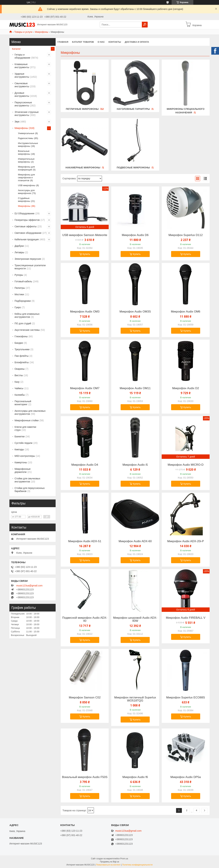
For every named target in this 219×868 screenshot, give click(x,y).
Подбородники (23, 301)
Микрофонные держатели (23, 470)
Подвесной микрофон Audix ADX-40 (85, 619)
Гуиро (18, 307)
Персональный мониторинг (23, 403)
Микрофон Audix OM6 (186, 312)
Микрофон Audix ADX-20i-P (186, 541)
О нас (101, 42)
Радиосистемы (26, 138)
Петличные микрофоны (82, 109)
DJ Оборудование (24, 213)
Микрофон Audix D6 (135, 235)
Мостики (19, 294)
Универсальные (26, 133)
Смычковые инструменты (22, 85)
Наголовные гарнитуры (133, 109)
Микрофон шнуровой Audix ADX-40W (135, 619)
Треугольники (22, 349)
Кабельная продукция (27, 239)
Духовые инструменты (22, 94)
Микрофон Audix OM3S (135, 312)
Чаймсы (19, 388)
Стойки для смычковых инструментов (27, 480)
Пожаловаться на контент (108, 865)
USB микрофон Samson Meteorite (85, 235)
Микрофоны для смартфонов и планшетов (26, 178)
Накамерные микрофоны (83, 168)
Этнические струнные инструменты (27, 114)
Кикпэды (19, 449)
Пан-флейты (22, 356)
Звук (17, 122)
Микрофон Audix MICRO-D (186, 465)
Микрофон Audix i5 (135, 465)
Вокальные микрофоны (24, 152)
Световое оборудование (28, 233)
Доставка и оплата (137, 42)
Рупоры (19, 275)
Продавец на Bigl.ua (109, 862)
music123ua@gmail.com (29, 586)
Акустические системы (27, 330)
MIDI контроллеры (25, 456)
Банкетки (20, 436)
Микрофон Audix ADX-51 (85, 541)
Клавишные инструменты (22, 66)
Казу (17, 382)
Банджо (19, 343)
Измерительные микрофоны (26, 160)
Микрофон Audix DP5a (186, 777)
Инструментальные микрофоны (28, 145)
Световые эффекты (26, 226)
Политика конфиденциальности (137, 865)
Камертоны (21, 462)
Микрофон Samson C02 (85, 698)
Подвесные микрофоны (133, 168)
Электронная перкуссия (28, 259)
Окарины (20, 369)
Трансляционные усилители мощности (30, 267)
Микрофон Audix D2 (186, 388)
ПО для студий (23, 323)
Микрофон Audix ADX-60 (135, 541)
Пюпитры (20, 288)
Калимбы (20, 395)
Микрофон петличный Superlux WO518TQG (135, 699)
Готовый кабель (23, 281)
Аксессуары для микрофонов (26, 192)
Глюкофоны (21, 336)
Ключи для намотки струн (25, 428)
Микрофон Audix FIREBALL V (186, 618)
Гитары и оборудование (22, 56)
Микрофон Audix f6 (135, 777)
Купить (86, 254)
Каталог (16, 49)
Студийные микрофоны (24, 200)
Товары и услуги (23, 32)
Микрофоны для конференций (26, 168)
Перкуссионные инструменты (23, 104)
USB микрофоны (27, 185)
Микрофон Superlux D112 (186, 235)
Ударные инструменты (22, 75)
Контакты (115, 42)
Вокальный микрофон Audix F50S (85, 777)
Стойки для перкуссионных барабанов (30, 490)
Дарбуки (19, 246)
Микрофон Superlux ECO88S (185, 698)
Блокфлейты (22, 362)
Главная (63, 42)
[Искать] (145, 25)
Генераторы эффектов (27, 220)
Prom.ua (124, 859)
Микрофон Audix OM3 (85, 312)
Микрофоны (42, 32)
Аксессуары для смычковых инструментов (30, 412)
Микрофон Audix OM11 (135, 388)
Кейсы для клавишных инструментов (27, 315)
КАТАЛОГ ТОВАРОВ (83, 42)
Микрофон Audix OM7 (85, 388)
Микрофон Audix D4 (85, 465)
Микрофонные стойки (27, 420)
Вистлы (19, 375)
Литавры (19, 252)
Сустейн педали (23, 443)
